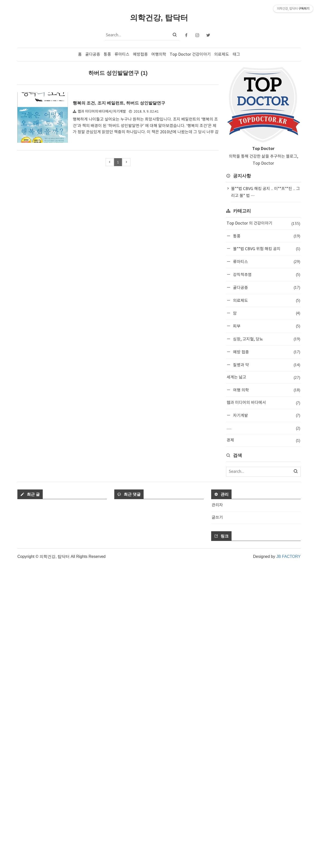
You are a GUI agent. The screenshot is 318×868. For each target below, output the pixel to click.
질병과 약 (266, 365)
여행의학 (159, 54)
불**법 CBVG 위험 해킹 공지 (266, 249)
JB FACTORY (288, 860)
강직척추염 (266, 274)
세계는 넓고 (263, 377)
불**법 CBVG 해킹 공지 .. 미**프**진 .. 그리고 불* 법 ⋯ (265, 192)
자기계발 (266, 415)
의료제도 (222, 54)
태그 (236, 54)
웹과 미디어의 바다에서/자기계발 (102, 112)
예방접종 (140, 54)
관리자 (217, 809)
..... (263, 428)
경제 (263, 440)
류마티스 (122, 54)
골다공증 (93, 54)
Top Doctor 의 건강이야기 (263, 223)
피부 (266, 326)
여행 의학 (266, 390)
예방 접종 (266, 352)
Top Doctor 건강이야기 (190, 54)
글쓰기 (217, 821)
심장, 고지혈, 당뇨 (266, 339)
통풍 (107, 54)
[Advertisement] (263, 526)
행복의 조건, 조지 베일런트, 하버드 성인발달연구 (125, 103)
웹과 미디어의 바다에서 (263, 403)
